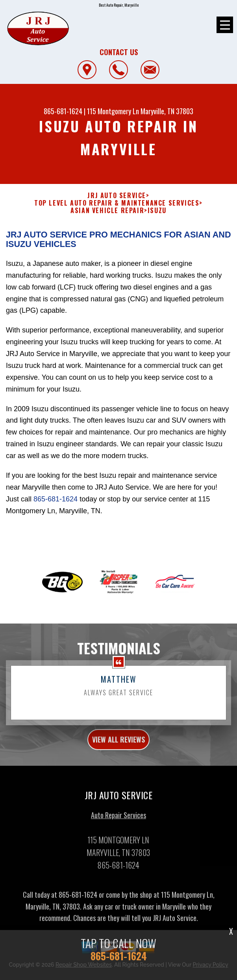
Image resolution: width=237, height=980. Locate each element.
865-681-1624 (63, 111)
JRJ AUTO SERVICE (117, 196)
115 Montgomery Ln (113, 111)
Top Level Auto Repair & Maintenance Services (117, 203)
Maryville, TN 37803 (167, 111)
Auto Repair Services (119, 826)
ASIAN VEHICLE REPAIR (107, 211)
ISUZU (157, 211)
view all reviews (119, 751)
